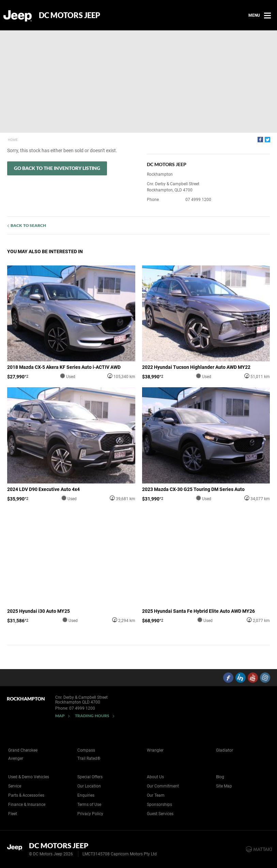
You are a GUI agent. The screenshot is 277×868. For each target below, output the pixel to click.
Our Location (89, 786)
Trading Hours (92, 716)
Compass (86, 750)
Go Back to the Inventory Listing (57, 168)
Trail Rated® (89, 758)
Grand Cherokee (23, 750)
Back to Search (28, 225)
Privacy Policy (90, 814)
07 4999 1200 (198, 200)
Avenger (16, 758)
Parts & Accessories (26, 795)
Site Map (224, 786)
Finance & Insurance (27, 805)
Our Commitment (163, 786)
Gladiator (225, 750)
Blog (220, 777)
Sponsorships (159, 805)
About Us (155, 777)
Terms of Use (89, 805)
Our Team (156, 795)
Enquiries (86, 795)
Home (13, 140)
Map (60, 716)
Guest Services (160, 814)
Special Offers (90, 777)
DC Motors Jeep (70, 15)
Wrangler (155, 750)
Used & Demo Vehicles (29, 777)
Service (15, 786)
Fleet (13, 814)
